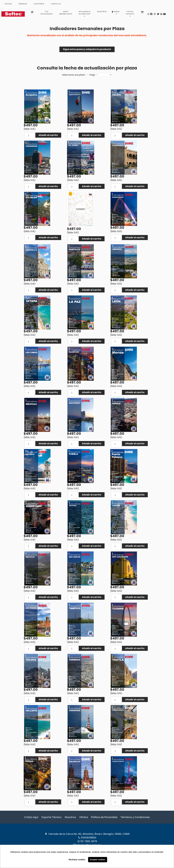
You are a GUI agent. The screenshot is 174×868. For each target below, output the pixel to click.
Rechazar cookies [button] (77, 860)
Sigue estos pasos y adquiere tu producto (87, 49)
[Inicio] (32, 13)
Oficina (84, 817)
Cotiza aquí (31, 817)
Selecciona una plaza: (74, 75)
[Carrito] (142, 13)
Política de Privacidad (104, 817)
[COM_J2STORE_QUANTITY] (29, 136)
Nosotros (70, 817)
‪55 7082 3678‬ (89, 841)
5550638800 (89, 838)
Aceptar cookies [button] (98, 860)
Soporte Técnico (52, 817)
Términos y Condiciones (135, 817)
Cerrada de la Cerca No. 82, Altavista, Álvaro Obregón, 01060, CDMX (89, 834)
